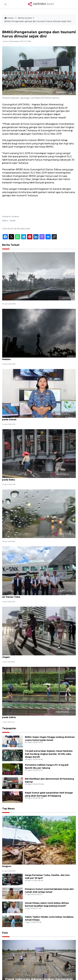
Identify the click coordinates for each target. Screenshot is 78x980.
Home (9, 18)
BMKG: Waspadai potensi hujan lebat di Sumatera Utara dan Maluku (37, 358)
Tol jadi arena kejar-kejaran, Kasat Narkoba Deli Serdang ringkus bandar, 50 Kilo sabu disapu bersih (49, 754)
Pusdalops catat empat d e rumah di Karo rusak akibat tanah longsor (38, 865)
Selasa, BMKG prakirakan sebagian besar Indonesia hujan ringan (36, 656)
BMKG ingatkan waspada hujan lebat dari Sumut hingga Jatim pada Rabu (38, 478)
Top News (8, 809)
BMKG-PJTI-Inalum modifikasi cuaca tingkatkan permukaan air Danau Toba (37, 595)
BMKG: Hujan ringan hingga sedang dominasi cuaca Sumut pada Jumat (36, 418)
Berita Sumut (25, 18)
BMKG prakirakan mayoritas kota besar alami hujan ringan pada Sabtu (36, 716)
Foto (5, 933)
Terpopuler (9, 728)
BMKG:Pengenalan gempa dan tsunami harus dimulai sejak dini (38, 21)
